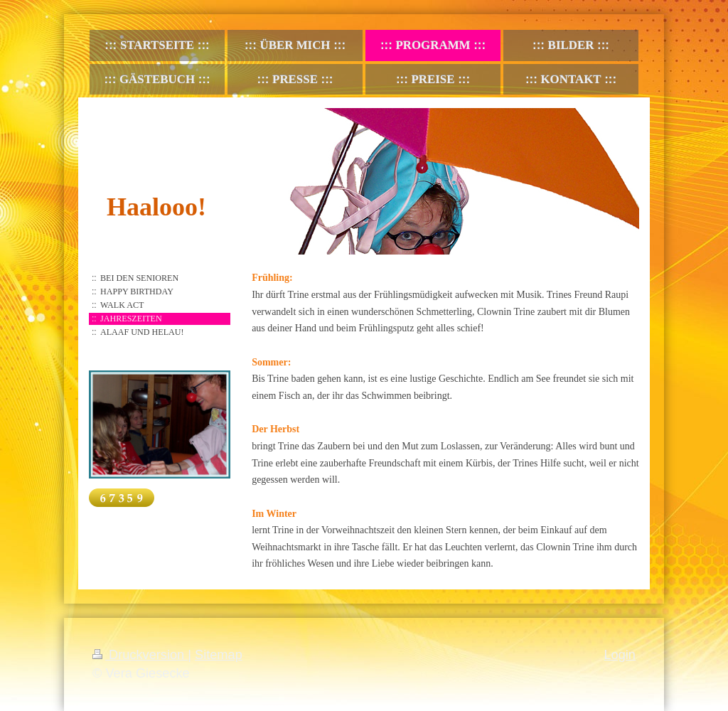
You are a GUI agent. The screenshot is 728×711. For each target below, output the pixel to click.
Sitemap (219, 655)
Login (620, 655)
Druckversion (140, 655)
